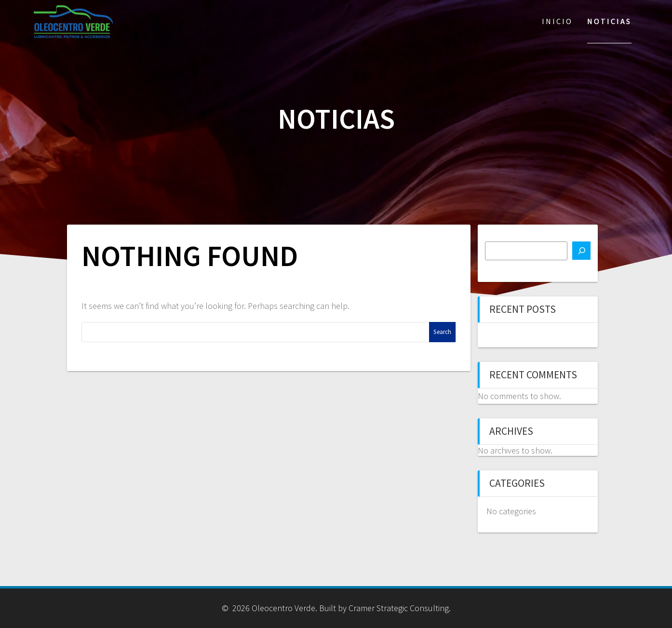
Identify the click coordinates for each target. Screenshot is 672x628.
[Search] (581, 251)
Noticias (609, 21)
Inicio (557, 21)
